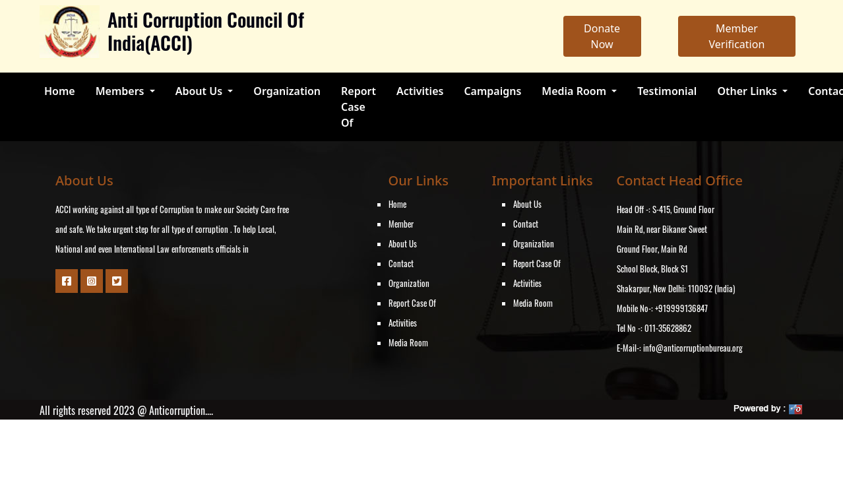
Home (60, 91)
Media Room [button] (575, 91)
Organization (287, 91)
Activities (420, 91)
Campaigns (492, 91)
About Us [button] (201, 91)
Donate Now (602, 36)
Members (121, 91)
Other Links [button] (748, 91)
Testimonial (667, 91)
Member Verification (736, 36)
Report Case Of (359, 107)
